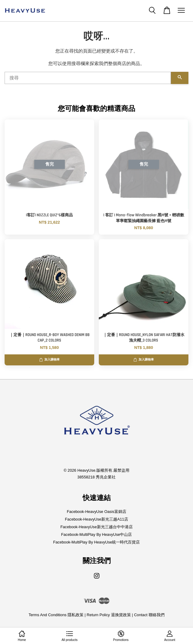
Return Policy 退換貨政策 (109, 615)
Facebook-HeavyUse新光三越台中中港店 (96, 527)
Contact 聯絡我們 (149, 615)
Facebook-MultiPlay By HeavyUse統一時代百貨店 (97, 542)
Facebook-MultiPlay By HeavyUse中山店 (97, 534)
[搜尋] (88, 78)
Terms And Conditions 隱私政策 (56, 615)
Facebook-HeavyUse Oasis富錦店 (96, 512)
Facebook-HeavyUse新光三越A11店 (96, 519)
